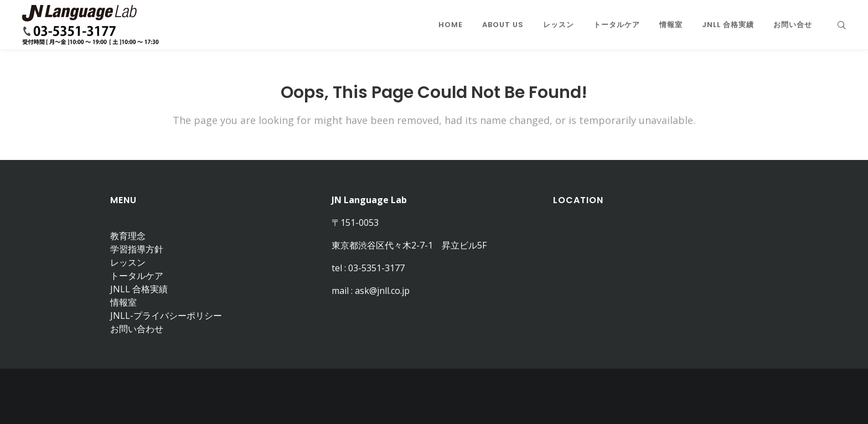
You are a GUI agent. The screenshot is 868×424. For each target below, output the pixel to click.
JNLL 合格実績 (139, 289)
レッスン (128, 262)
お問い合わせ (137, 329)
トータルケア (137, 276)
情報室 (123, 302)
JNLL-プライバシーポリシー (166, 316)
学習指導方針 (137, 249)
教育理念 (128, 236)
